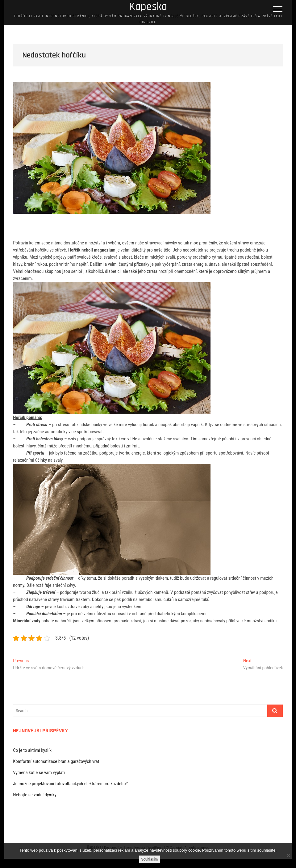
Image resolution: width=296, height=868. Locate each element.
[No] (288, 855)
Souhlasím (150, 859)
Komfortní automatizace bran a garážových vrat (56, 761)
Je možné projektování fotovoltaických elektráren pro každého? (70, 784)
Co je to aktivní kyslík (32, 750)
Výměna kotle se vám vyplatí (39, 773)
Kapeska (148, 7)
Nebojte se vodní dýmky (35, 795)
